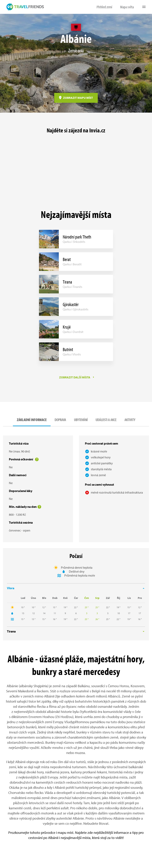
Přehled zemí (104, 7)
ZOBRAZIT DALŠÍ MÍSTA (75, 377)
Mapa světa (127, 7)
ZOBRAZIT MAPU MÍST (78, 98)
